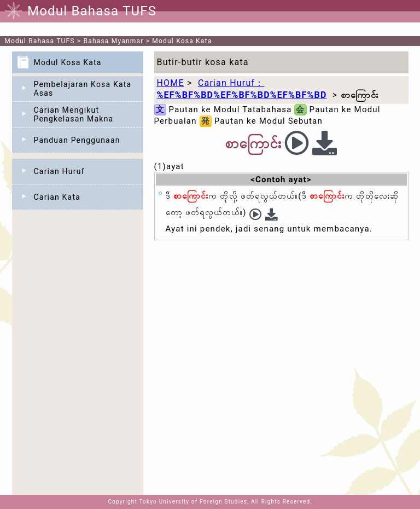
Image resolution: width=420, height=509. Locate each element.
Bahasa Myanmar (114, 41)
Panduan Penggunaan (77, 140)
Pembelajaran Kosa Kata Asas (83, 89)
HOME (171, 83)
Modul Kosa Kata (182, 41)
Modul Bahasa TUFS (39, 41)
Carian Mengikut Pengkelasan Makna (74, 114)
